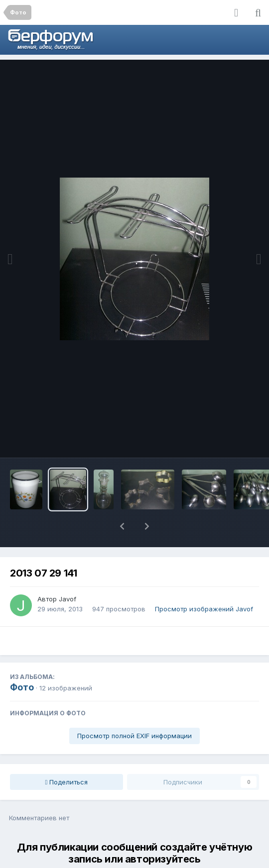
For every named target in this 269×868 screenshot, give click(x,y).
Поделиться (67, 756)
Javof (67, 573)
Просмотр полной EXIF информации (134, 710)
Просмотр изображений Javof (204, 583)
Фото (22, 661)
